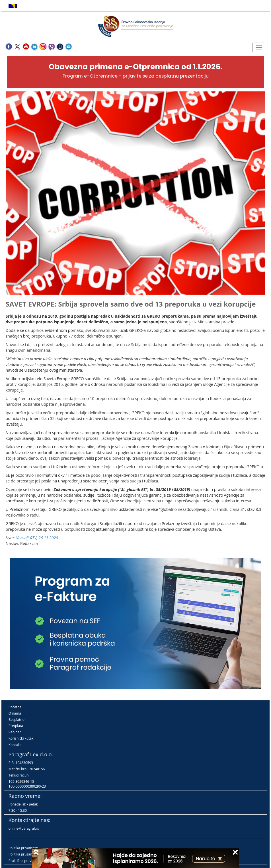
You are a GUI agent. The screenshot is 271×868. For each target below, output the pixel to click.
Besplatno (17, 720)
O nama (15, 713)
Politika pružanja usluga (27, 854)
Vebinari (15, 732)
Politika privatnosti (23, 848)
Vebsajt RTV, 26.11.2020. (38, 538)
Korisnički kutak (21, 738)
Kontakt (15, 745)
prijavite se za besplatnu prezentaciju (166, 76)
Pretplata (16, 726)
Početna (15, 707)
